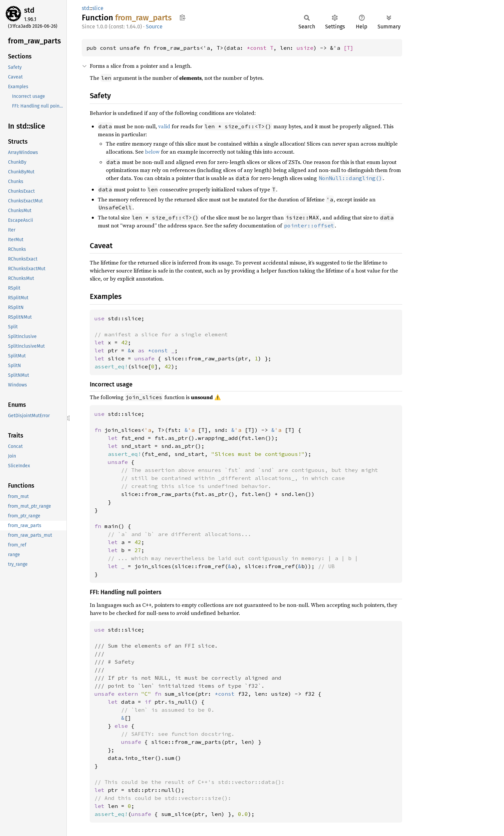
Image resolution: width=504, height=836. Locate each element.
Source (154, 27)
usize (305, 48)
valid (164, 126)
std (29, 10)
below (152, 152)
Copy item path (182, 17)
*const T (260, 48)
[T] (348, 48)
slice (98, 8)
